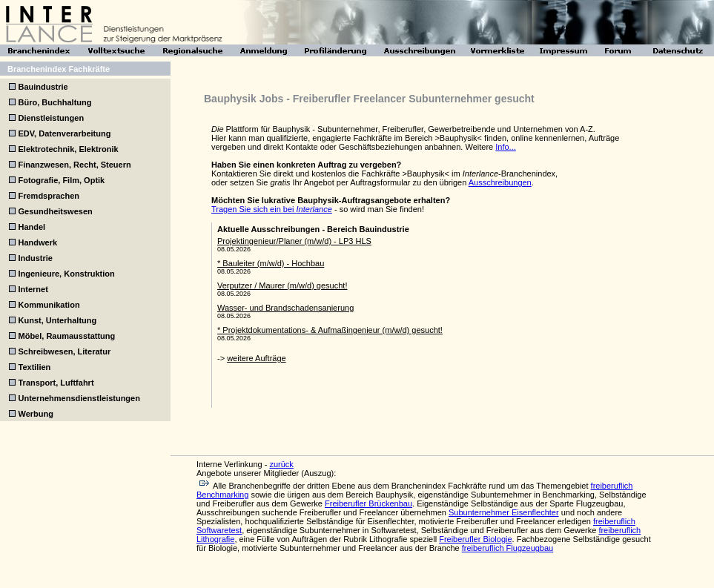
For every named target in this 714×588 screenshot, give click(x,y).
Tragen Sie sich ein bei (272, 209)
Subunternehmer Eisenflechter (504, 512)
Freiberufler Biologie (475, 539)
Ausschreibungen (500, 182)
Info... (506, 147)
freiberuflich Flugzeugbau (508, 548)
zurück (281, 464)
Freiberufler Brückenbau (368, 503)
